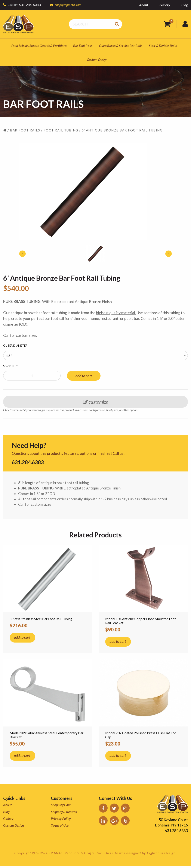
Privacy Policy (61, 820)
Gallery (165, 5)
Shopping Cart (61, 807)
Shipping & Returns (64, 814)
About (144, 5)
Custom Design (97, 59)
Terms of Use (60, 827)
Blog (185, 5)
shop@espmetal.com (69, 5)
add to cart (84, 376)
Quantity (10, 366)
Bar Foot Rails (83, 45)
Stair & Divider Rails (163, 45)
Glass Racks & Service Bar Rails (121, 45)
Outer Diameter (15, 346)
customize (95, 402)
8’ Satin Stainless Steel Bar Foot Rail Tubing (41, 621)
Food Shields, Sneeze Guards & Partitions (39, 45)
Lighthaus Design (161, 855)
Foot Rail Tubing (61, 130)
